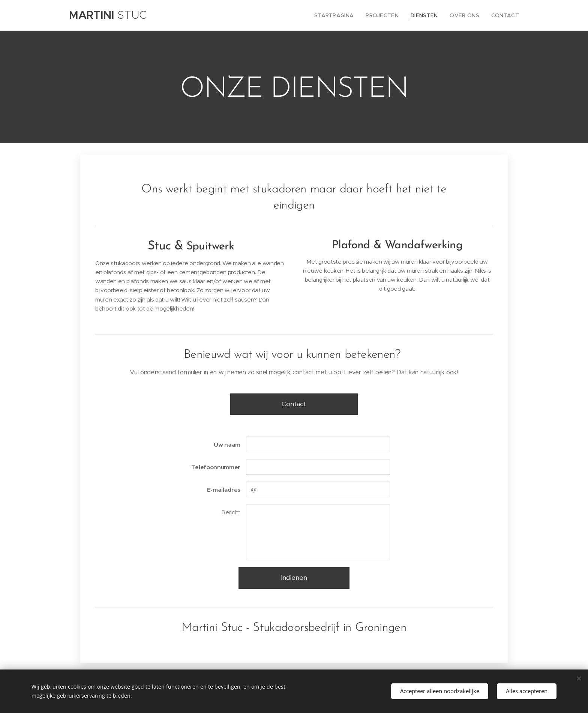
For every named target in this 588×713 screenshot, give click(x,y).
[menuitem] (346, 15)
